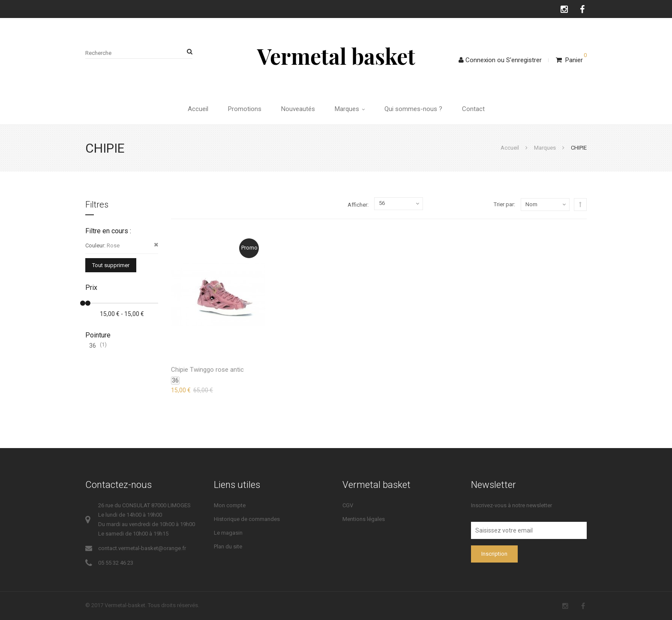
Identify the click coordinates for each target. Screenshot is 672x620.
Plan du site (228, 546)
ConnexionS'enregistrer (500, 60)
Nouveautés (298, 109)
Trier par (504, 204)
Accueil (198, 109)
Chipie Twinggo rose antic (207, 370)
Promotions (245, 109)
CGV (348, 505)
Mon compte (230, 505)
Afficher (357, 205)
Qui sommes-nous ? (413, 109)
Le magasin (228, 533)
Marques (350, 109)
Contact (473, 109)
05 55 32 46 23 (116, 563)
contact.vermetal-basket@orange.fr (142, 548)
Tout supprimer (111, 265)
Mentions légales (364, 519)
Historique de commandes (247, 519)
